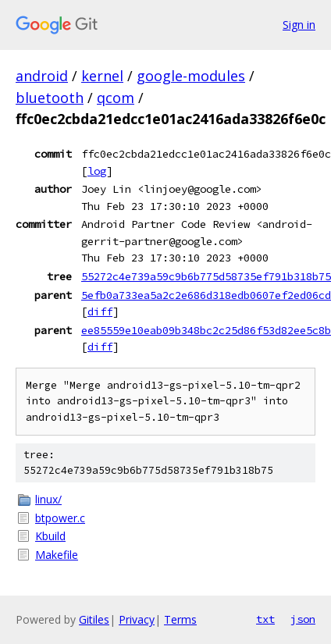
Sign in (299, 25)
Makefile (57, 555)
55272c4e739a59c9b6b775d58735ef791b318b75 (206, 276)
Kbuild (50, 536)
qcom (116, 98)
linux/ (48, 499)
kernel (102, 76)
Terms (180, 619)
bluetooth (50, 98)
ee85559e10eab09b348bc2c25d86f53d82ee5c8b (206, 330)
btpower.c (60, 518)
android (42, 76)
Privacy (137, 619)
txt (265, 619)
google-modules (191, 76)
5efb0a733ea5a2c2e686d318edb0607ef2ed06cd (206, 295)
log (97, 171)
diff (100, 311)
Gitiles (94, 619)
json (303, 619)
